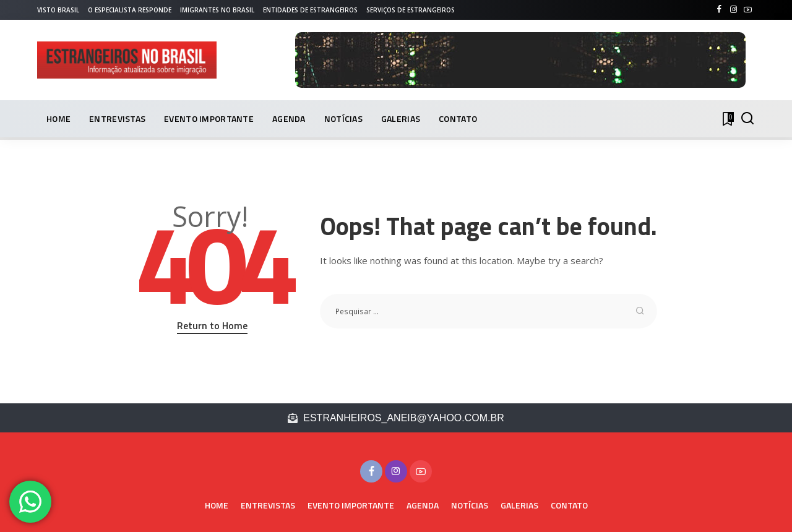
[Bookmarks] (727, 119)
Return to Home (212, 325)
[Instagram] (734, 10)
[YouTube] (748, 10)
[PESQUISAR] (747, 119)
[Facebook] (719, 10)
